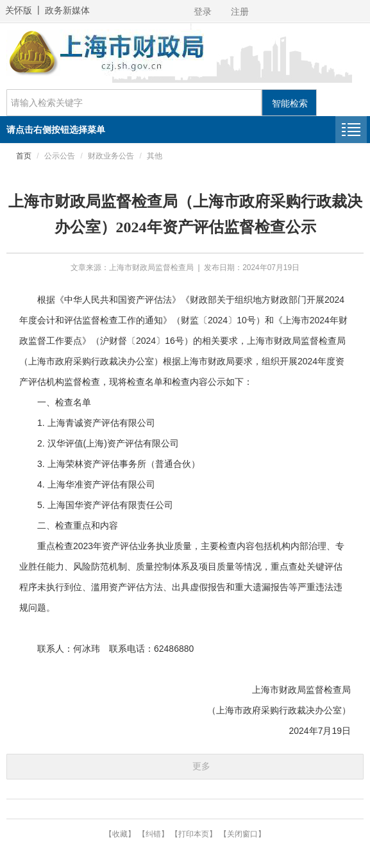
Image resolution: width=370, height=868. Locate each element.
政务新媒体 (67, 10)
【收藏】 (120, 834)
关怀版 (19, 10)
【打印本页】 (194, 834)
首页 (24, 156)
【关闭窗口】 (242, 834)
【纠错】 (153, 834)
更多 (201, 766)
